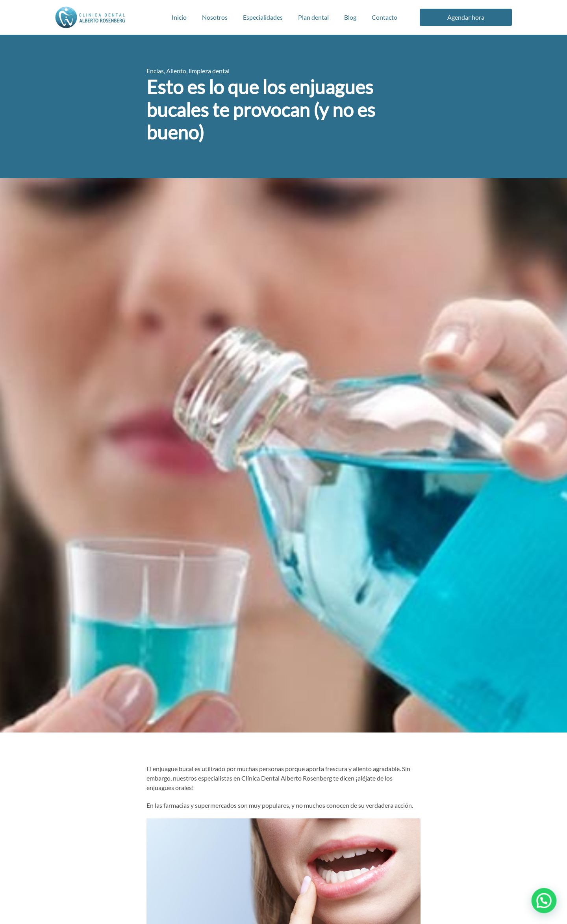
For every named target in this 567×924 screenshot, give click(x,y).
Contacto (384, 17)
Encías (155, 71)
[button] (545, 904)
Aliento (176, 71)
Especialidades (263, 17)
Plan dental (313, 17)
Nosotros (215, 17)
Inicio (179, 17)
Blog (350, 17)
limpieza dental (209, 71)
